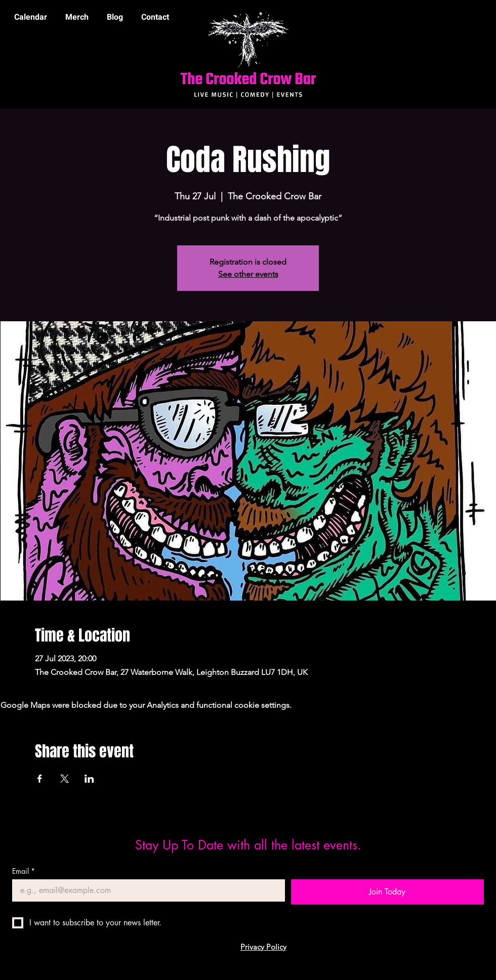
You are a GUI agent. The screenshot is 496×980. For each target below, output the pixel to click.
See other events (248, 274)
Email (24, 871)
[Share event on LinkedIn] (89, 779)
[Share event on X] (65, 779)
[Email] (146, 890)
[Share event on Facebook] (40, 779)
